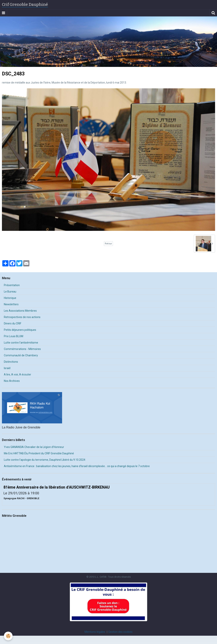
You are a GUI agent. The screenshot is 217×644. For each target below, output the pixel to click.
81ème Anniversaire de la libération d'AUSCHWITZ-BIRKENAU (57, 487)
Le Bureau (10, 292)
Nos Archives (12, 381)
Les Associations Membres (20, 311)
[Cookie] (8, 636)
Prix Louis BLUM (14, 336)
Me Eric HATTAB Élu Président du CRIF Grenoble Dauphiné (39, 453)
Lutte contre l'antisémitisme (21, 343)
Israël (7, 368)
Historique (10, 298)
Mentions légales (95, 632)
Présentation (12, 285)
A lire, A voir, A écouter (18, 374)
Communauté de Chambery (21, 355)
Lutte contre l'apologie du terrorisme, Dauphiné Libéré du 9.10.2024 (45, 460)
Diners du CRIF (13, 323)
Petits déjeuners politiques (20, 330)
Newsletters (11, 304)
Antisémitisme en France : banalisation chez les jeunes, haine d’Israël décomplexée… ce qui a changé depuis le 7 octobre (77, 466)
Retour (108, 244)
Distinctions (11, 362)
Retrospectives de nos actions (22, 317)
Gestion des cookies (120, 632)
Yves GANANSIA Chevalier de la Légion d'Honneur (34, 447)
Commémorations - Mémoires (22, 349)
